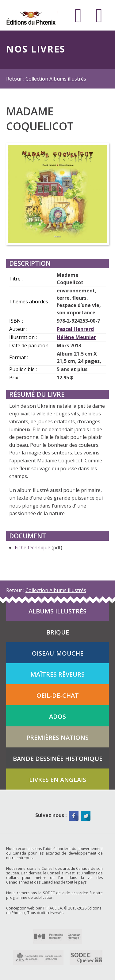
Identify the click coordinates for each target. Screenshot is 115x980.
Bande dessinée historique (58, 759)
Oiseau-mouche (58, 653)
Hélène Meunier (76, 337)
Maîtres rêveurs (57, 674)
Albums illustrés (57, 611)
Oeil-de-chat (58, 695)
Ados (57, 716)
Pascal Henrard (75, 329)
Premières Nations (57, 738)
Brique (58, 632)
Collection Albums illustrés (56, 79)
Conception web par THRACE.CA (34, 908)
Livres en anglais (58, 780)
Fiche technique (33, 548)
